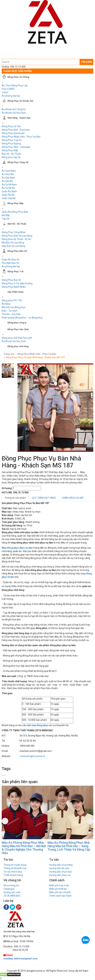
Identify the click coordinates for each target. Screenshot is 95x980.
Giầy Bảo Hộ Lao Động (13, 246)
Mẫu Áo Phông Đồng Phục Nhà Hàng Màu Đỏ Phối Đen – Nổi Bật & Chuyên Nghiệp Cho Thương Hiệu (24, 848)
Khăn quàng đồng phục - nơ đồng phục (22, 318)
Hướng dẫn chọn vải (60, 875)
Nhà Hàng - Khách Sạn (19, 118)
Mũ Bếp (6, 215)
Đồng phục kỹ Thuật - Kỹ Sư (16, 239)
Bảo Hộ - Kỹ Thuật (11, 154)
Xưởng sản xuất (12, 892)
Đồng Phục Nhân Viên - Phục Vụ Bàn (21, 137)
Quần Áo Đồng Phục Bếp (15, 212)
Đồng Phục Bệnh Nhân (14, 287)
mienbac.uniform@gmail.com (20, 959)
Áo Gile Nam (8, 178)
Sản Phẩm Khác (16, 292)
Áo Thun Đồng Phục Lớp (15, 85)
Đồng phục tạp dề (11, 157)
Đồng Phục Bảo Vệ (17, 251)
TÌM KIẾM (86, 62)
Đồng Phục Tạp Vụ (12, 140)
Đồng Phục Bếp (10, 150)
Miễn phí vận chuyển (60, 892)
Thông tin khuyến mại (15, 868)
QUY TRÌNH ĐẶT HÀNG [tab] (44, 498)
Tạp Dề (5, 219)
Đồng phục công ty (17, 323)
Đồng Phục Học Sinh (18, 329)
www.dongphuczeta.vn (33, 756)
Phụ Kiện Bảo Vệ (10, 263)
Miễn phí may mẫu (59, 885)
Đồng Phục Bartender (13, 133)
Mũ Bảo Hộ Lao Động (13, 243)
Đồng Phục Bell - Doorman (16, 130)
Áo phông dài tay (11, 266)
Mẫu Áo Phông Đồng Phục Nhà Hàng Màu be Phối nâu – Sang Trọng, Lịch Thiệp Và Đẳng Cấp (69, 846)
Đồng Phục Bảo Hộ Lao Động (17, 236)
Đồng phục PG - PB (12, 300)
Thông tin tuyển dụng (15, 865)
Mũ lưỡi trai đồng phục (14, 307)
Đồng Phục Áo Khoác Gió (20, 101)
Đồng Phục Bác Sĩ (11, 280)
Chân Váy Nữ (9, 198)
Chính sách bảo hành (60, 896)
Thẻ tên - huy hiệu (11, 314)
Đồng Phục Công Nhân (14, 232)
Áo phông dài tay (11, 96)
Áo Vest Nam (9, 171)
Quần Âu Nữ (8, 195)
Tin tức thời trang (13, 872)
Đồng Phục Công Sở (18, 162)
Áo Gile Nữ (7, 181)
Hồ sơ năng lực (11, 885)
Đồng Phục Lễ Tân (11, 126)
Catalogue (9, 889)
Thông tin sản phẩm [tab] (15, 498)
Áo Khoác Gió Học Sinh (14, 113)
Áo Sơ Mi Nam (9, 185)
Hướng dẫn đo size (59, 868)
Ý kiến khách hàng (13, 875)
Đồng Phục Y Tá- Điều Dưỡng (17, 283)
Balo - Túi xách (10, 311)
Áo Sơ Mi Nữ (8, 188)
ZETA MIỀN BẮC (12, 896)
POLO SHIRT (8, 89)
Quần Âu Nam (9, 191)
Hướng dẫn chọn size (61, 872)
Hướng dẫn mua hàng (61, 865)
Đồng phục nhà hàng (18, 346)
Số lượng (7, 488)
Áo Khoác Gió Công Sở (14, 109)
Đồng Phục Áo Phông (18, 77)
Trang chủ (9, 354)
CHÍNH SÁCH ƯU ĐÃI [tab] (73, 498)
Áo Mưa (6, 304)
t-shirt (5, 92)
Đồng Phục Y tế (15, 271)
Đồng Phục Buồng (11, 144)
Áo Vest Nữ (8, 174)
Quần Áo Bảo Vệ (10, 260)
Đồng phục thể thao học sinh (17, 338)
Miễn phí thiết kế (58, 889)
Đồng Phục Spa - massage (16, 147)
